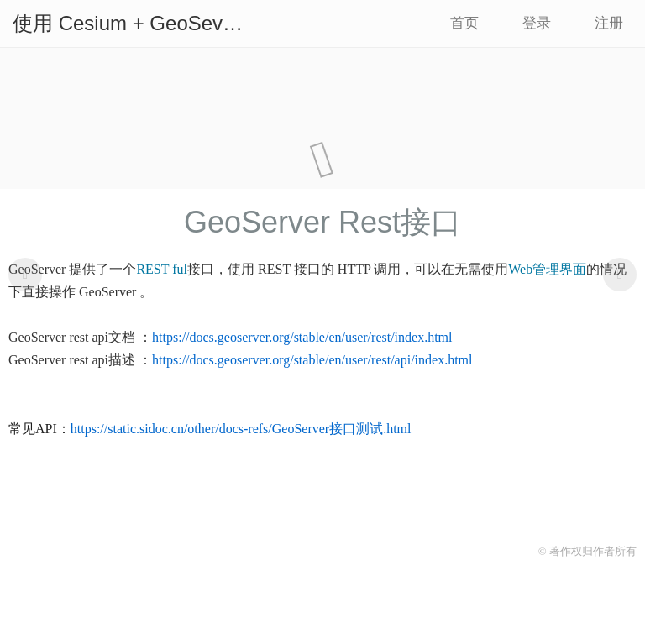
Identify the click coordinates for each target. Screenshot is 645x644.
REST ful (162, 269)
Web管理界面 (547, 269)
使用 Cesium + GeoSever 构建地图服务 (135, 23)
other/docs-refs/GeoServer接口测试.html (299, 429)
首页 (464, 23)
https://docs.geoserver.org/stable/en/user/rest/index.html (302, 337)
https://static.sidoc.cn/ (129, 429)
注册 (609, 23)
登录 (537, 23)
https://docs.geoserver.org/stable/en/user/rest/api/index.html (312, 360)
